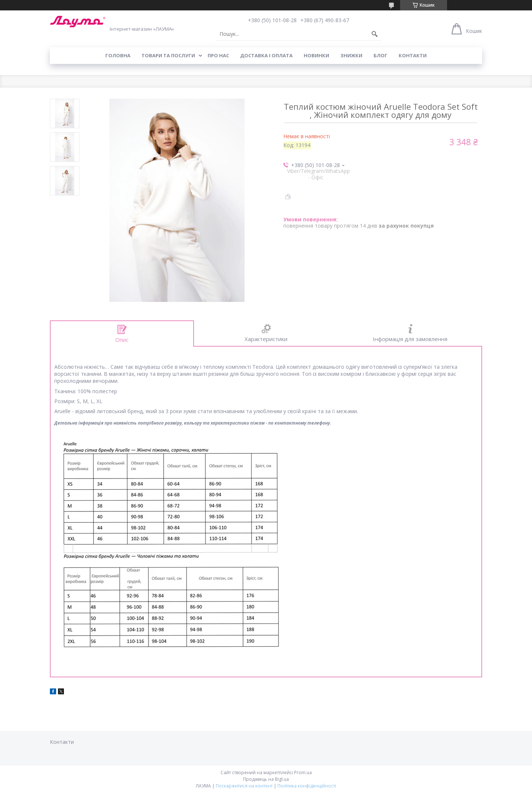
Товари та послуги (168, 55)
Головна (118, 55)
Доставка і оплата (266, 55)
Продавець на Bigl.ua (266, 779)
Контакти (413, 55)
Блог (381, 55)
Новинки (316, 55)
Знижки (351, 55)
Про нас (218, 55)
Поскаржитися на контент (244, 786)
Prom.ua (303, 772)
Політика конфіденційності (307, 786)
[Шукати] (375, 34)
